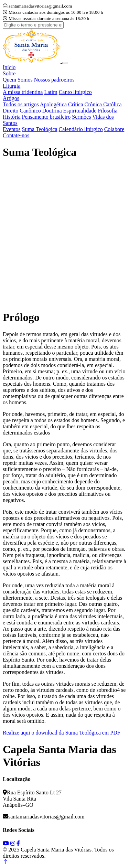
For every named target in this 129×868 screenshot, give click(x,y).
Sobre (9, 73)
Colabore (114, 129)
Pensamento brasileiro (46, 117)
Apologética (53, 104)
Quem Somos (18, 80)
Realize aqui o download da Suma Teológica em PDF (62, 733)
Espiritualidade (80, 111)
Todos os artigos (21, 104)
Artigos (11, 98)
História (12, 117)
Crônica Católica (103, 104)
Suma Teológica (40, 129)
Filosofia (107, 111)
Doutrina (52, 111)
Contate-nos (16, 135)
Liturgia (12, 86)
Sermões (81, 117)
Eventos (12, 129)
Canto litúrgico (75, 92)
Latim (51, 92)
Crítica (76, 104)
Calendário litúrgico (81, 129)
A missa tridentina (23, 92)
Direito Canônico (22, 111)
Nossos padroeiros (54, 80)
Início (9, 67)
